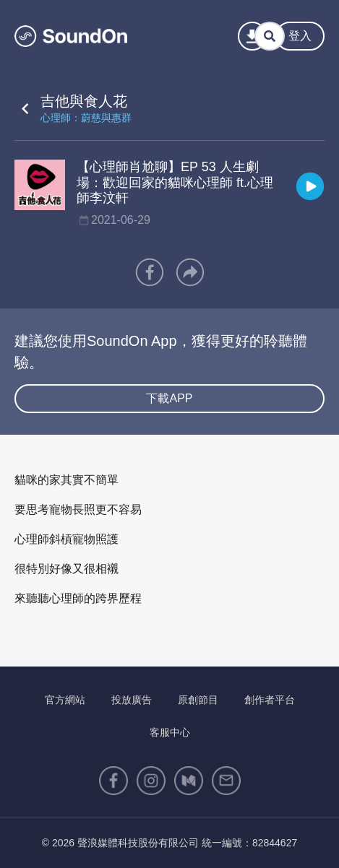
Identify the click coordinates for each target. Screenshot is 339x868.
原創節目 (198, 700)
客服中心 (170, 732)
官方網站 (65, 700)
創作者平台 (270, 700)
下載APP (169, 398)
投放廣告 (132, 700)
